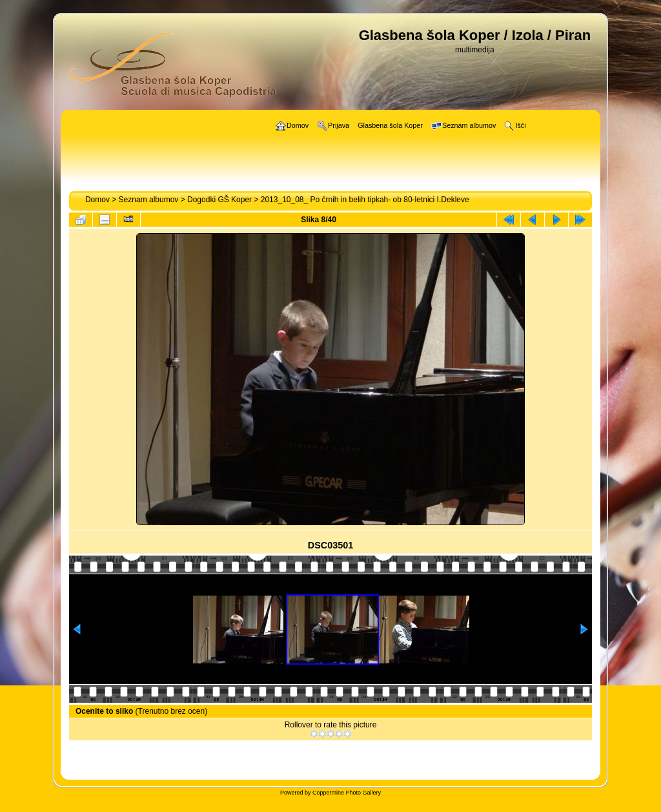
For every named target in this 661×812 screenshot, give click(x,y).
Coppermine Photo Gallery (347, 793)
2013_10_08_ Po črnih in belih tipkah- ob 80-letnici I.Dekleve (365, 200)
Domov (97, 200)
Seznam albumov (149, 200)
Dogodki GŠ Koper (219, 200)
